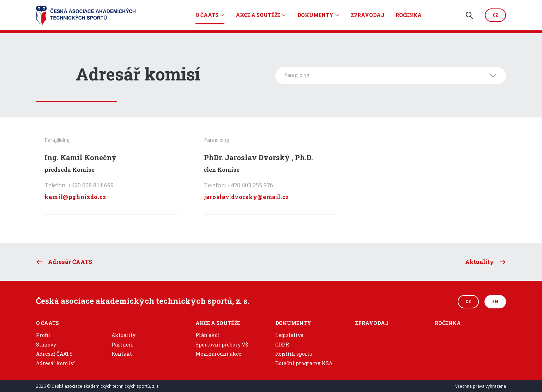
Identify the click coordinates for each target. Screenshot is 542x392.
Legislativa (289, 335)
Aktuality (124, 335)
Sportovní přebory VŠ (222, 345)
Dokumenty (315, 15)
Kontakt (122, 354)
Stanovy (46, 345)
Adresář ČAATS (54, 354)
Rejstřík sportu (294, 354)
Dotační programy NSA (304, 363)
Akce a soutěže (258, 15)
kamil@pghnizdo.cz (75, 197)
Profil (43, 335)
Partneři (122, 345)
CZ (468, 301)
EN (495, 301)
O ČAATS (207, 15)
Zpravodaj (368, 15)
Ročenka (409, 15)
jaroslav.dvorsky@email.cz (246, 197)
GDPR (282, 345)
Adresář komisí (56, 363)
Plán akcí (207, 335)
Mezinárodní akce (218, 354)
